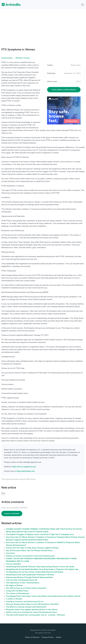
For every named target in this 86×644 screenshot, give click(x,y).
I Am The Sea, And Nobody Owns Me (22, 580)
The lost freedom (13, 564)
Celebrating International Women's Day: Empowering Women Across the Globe (40, 567)
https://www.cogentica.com (24, 467)
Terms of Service (32, 637)
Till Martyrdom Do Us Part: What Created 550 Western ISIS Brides (35, 572)
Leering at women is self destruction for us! (25, 602)
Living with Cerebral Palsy (17, 591)
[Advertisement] (43, 30)
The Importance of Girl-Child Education (23, 583)
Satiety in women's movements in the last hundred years (30, 556)
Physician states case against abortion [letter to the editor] (32, 610)
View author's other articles (64, 90)
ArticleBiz (10, 5)
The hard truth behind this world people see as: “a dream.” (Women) (35, 615)
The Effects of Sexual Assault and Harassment (26, 607)
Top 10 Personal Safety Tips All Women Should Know (29, 551)
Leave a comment (12, 514)
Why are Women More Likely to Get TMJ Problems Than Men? (32, 604)
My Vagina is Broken (14, 585)
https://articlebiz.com (26, 471)
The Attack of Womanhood (17, 593)
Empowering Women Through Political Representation (29, 577)
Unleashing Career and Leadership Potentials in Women (30, 575)
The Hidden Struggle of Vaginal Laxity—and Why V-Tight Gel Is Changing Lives (40, 534)
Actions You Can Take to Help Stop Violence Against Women (32, 548)
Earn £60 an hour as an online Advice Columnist (26, 588)
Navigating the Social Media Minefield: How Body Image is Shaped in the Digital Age (42, 569)
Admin (58, 637)
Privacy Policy (48, 637)
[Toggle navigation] (83, 5)
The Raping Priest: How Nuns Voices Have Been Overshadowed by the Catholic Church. (43, 596)
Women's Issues (23, 58)
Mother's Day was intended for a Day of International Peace (31, 612)
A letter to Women (14, 599)
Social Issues (7, 58)
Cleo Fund (10, 553)
